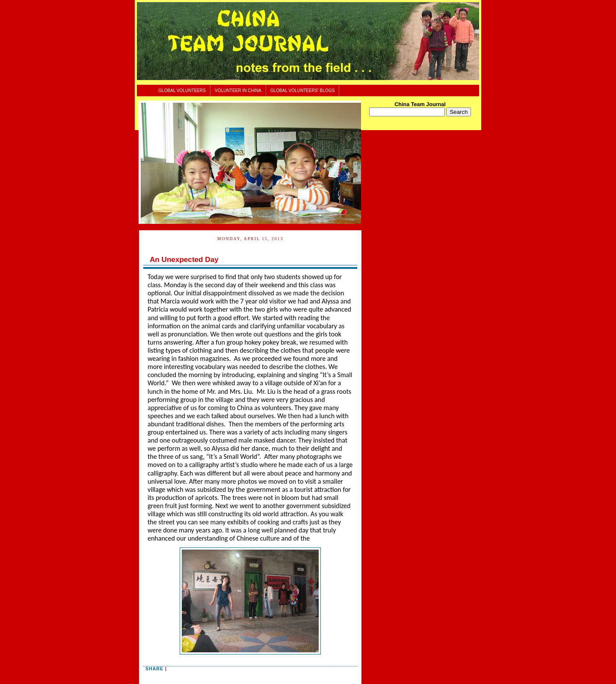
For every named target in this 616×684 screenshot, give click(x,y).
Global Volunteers (182, 91)
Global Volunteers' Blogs (303, 91)
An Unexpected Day (184, 260)
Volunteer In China (238, 91)
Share (154, 669)
